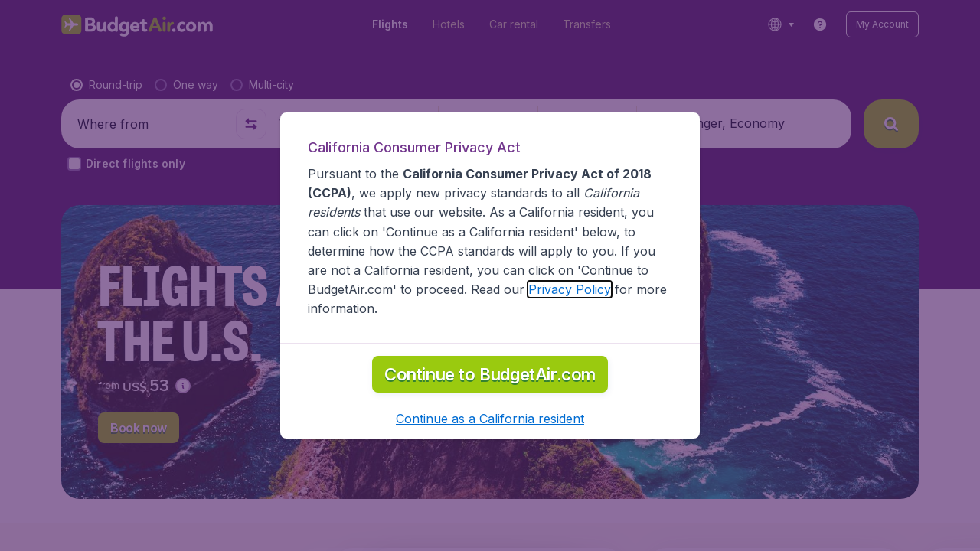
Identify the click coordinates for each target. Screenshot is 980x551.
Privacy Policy (570, 289)
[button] (490, 419)
